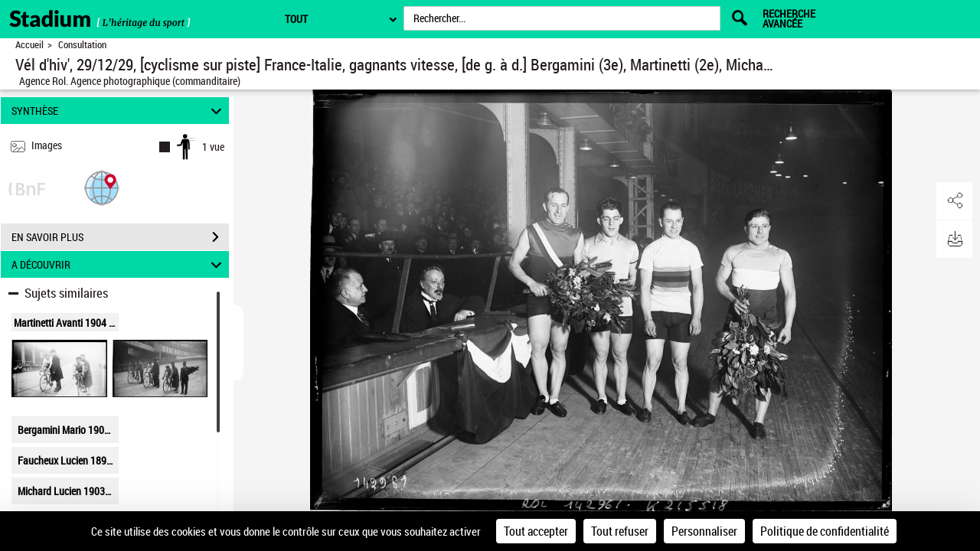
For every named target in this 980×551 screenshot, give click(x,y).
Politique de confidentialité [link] (825, 531)
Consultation (82, 45)
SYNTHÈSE (119, 111)
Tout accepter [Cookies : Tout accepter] (536, 531)
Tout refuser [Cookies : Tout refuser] (620, 531)
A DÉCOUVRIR (119, 264)
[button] (102, 187)
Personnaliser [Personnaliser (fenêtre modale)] (704, 531)
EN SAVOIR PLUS (120, 237)
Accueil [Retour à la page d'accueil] (29, 45)
